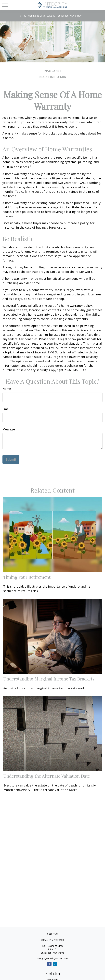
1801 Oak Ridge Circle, (50, 16)
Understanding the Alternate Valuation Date (47, 776)
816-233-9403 (56, 940)
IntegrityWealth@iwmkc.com (52, 958)
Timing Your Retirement (27, 577)
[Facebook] (49, 964)
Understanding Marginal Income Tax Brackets (49, 679)
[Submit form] (11, 459)
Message (9, 429)
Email (6, 409)
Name (7, 389)
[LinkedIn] (55, 964)
